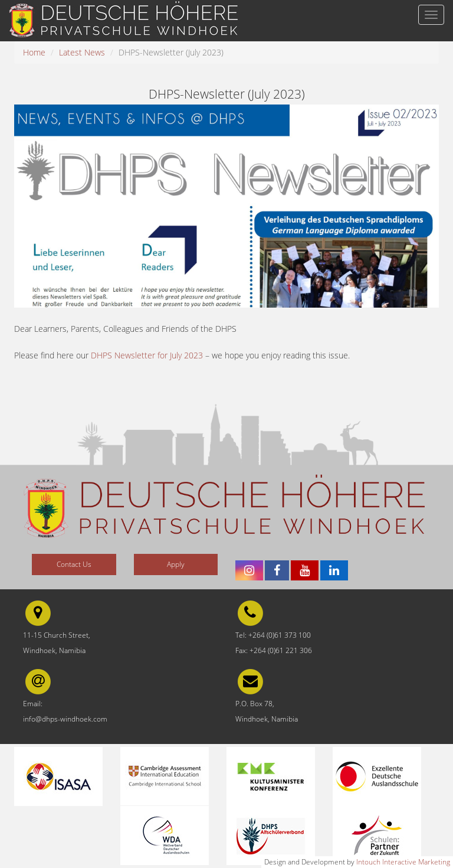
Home (34, 52)
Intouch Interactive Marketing (403, 862)
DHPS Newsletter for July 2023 (147, 355)
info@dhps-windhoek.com (65, 719)
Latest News (82, 52)
